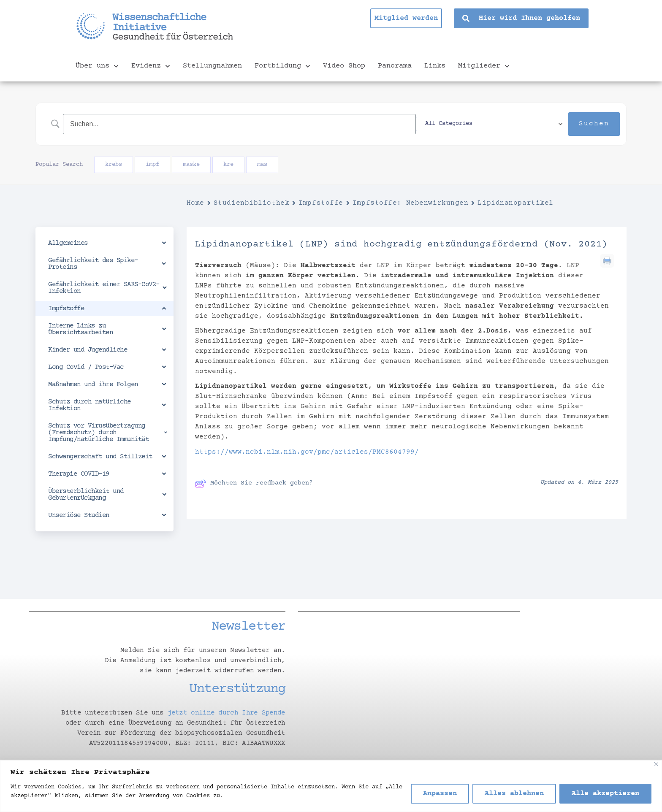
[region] (331, 786)
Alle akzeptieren (605, 794)
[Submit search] (594, 124)
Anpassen (440, 794)
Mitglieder (484, 66)
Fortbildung (282, 66)
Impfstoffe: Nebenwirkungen (411, 203)
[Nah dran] (656, 764)
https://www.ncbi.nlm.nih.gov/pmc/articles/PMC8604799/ (307, 452)
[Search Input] (259, 124)
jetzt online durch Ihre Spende (227, 713)
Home (195, 203)
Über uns (97, 66)
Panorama (395, 66)
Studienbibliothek (252, 203)
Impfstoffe (321, 203)
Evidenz (151, 66)
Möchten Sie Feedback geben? (254, 484)
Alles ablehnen (514, 794)
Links (435, 66)
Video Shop (344, 66)
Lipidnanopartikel (515, 203)
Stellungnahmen (212, 66)
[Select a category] (511, 124)
